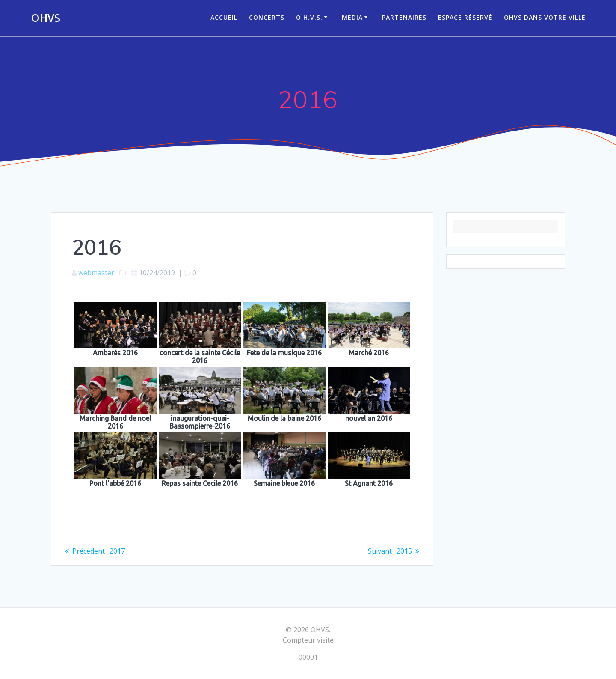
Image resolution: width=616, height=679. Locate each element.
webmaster (96, 273)
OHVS (46, 18)
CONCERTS (267, 17)
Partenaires (404, 17)
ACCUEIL (224, 17)
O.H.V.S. (309, 17)
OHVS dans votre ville (545, 17)
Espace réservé (465, 17)
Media (352, 17)
